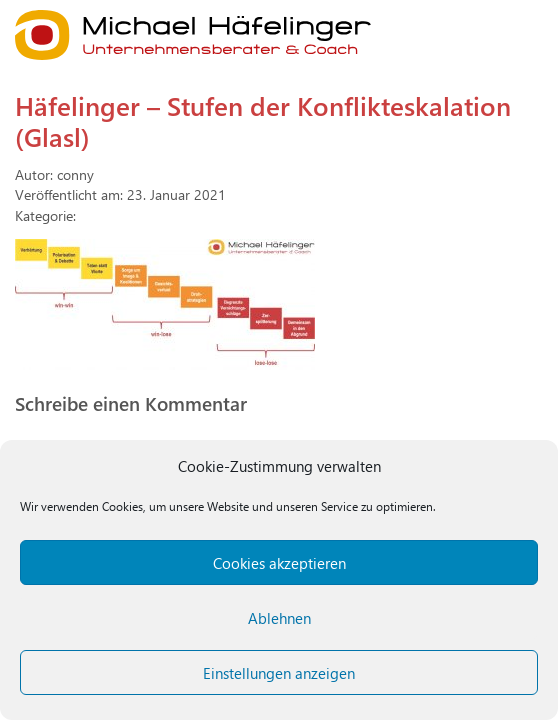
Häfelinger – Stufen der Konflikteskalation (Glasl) (263, 120)
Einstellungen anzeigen (279, 673)
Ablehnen (279, 618)
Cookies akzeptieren (279, 563)
